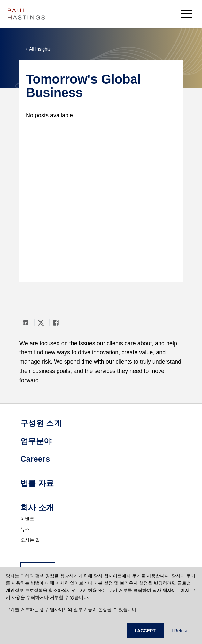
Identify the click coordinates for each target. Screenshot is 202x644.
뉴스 (25, 529)
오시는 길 (30, 540)
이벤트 (27, 519)
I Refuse (180, 631)
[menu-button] (186, 14)
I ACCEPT (145, 631)
